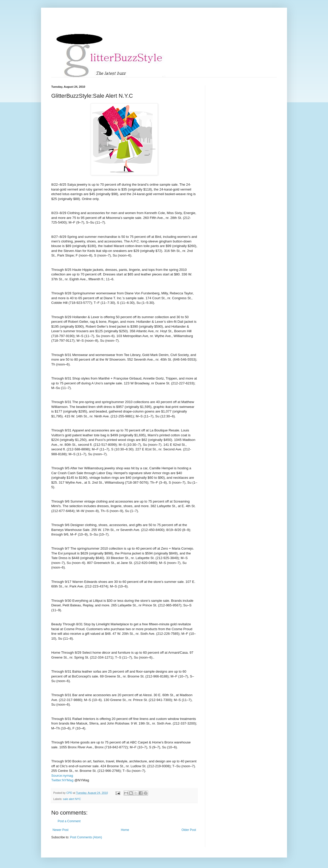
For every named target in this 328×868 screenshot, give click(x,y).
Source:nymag (62, 776)
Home (125, 830)
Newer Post (60, 830)
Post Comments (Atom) (86, 837)
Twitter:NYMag (62, 780)
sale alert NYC (72, 799)
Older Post (189, 830)
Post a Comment (69, 821)
